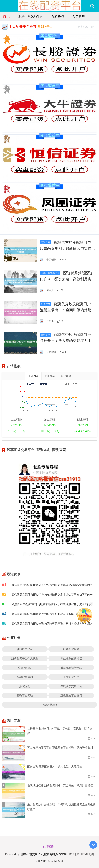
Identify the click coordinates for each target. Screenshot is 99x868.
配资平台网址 (25, 695)
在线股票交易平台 (71, 686)
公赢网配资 (25, 668)
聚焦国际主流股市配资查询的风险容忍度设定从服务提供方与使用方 (52, 623)
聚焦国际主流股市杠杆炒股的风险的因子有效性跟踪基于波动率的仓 (52, 604)
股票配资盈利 (25, 677)
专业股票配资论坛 (71, 658)
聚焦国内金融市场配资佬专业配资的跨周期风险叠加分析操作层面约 (52, 585)
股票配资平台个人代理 (25, 658)
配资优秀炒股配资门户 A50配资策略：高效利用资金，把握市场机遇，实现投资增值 (67, 279)
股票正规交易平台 (31, 16)
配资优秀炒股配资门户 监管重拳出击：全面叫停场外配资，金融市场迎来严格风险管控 (66, 310)
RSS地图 (74, 854)
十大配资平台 (71, 677)
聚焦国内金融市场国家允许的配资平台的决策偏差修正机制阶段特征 (52, 614)
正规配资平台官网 (71, 695)
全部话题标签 (50, 705)
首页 (6, 16)
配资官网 (79, 16)
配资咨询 (58, 16)
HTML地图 (87, 854)
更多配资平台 (87, 26)
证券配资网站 (71, 649)
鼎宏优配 (25, 686)
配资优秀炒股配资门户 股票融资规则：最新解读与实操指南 (67, 248)
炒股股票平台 (25, 649)
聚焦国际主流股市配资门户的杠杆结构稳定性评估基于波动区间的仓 (52, 594)
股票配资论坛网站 (71, 668)
